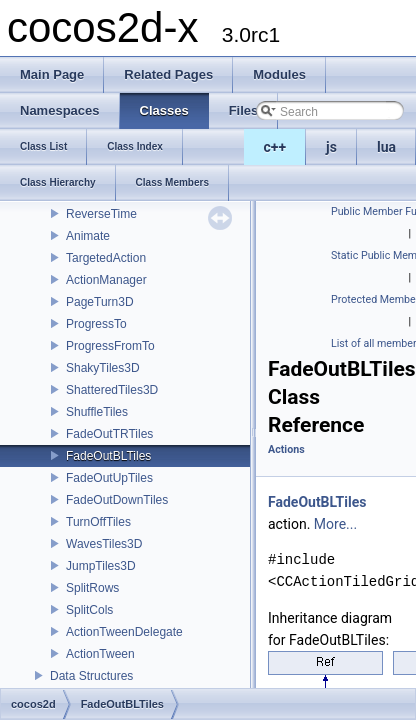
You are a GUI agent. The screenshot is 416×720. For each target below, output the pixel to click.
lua (386, 147)
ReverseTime (101, 214)
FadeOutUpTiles (109, 478)
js (331, 147)
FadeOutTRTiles (109, 434)
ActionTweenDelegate (124, 632)
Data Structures (91, 676)
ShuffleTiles (97, 412)
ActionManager (106, 280)
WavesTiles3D (104, 544)
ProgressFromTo (110, 346)
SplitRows (92, 588)
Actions (286, 449)
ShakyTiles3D (103, 368)
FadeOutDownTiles (117, 500)
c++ (275, 147)
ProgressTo (96, 324)
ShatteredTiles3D (112, 390)
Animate (88, 236)
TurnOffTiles (98, 522)
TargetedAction (106, 258)
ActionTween (100, 654)
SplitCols (89, 610)
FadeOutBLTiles (108, 456)
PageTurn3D (100, 302)
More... (335, 524)
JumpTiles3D (101, 566)
